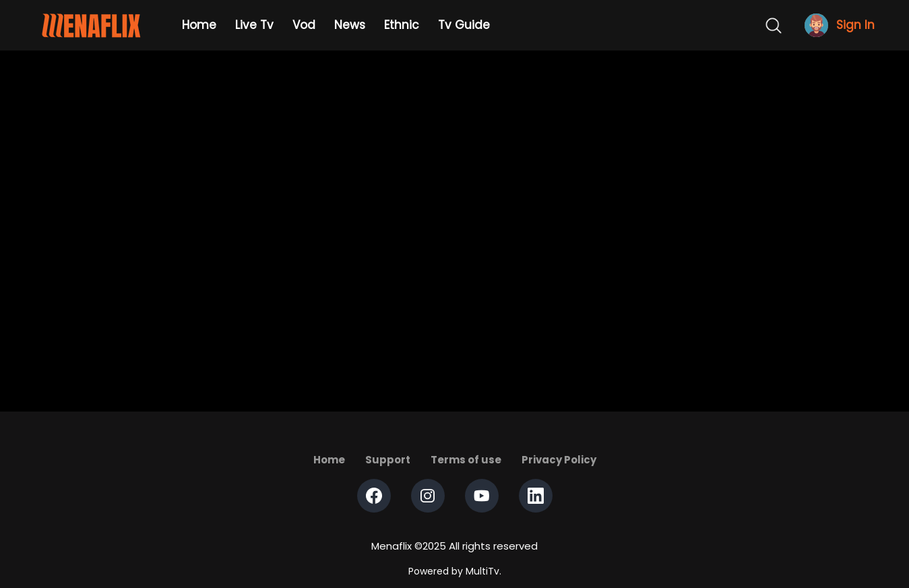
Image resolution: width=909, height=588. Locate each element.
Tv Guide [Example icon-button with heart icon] (464, 25)
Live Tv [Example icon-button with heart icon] (254, 25)
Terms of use (466, 460)
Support (388, 460)
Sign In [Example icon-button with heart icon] (855, 25)
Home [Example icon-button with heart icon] (199, 25)
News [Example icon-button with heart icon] (350, 25)
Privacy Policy (559, 460)
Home (329, 460)
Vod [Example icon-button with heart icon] (304, 25)
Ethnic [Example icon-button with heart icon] (402, 25)
